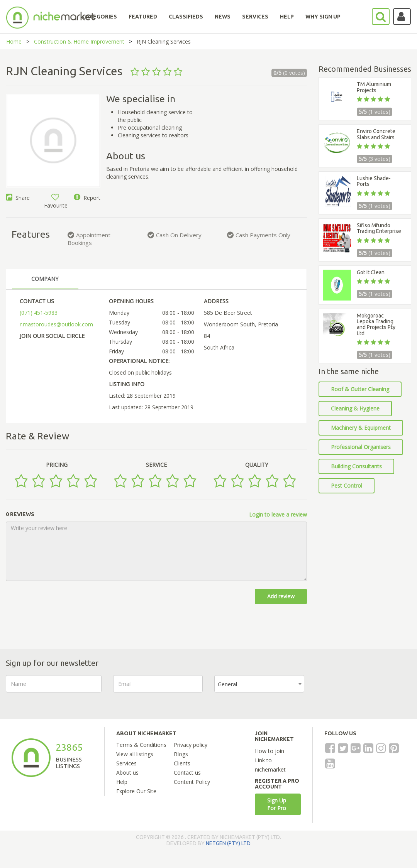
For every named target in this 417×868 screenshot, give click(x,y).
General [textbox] (227, 684)
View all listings (135, 754)
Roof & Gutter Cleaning (360, 389)
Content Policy (192, 782)
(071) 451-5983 (39, 313)
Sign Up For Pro (277, 804)
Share (18, 198)
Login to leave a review (278, 514)
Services (126, 763)
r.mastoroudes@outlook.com (56, 324)
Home (14, 41)
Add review (281, 596)
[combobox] (259, 684)
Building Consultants (356, 466)
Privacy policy (191, 745)
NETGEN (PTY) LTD (228, 843)
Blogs (181, 754)
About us (127, 773)
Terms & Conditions (141, 745)
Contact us (187, 773)
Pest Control (347, 486)
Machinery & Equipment (361, 428)
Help (122, 782)
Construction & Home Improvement (79, 41)
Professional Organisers (361, 447)
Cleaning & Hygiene (355, 408)
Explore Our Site (136, 791)
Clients (182, 763)
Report (87, 198)
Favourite (56, 202)
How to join (270, 751)
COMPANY (45, 279)
